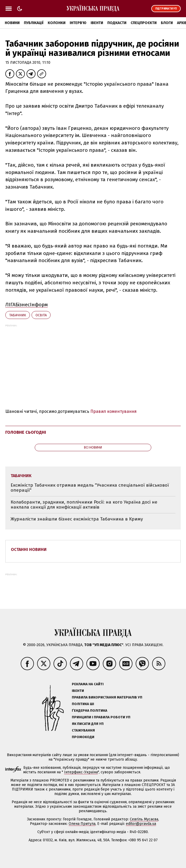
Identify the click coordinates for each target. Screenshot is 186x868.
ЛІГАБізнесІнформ (26, 305)
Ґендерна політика (90, 711)
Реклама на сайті (88, 684)
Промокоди (83, 737)
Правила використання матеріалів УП (107, 697)
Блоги (167, 23)
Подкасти (117, 23)
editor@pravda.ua (141, 824)
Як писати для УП (88, 724)
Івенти (97, 23)
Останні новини (29, 549)
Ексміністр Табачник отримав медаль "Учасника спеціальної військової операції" (90, 488)
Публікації (34, 23)
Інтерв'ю (78, 23)
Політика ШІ (83, 704)
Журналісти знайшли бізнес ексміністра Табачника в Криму (77, 519)
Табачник (18, 315)
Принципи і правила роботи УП (101, 717)
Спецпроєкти (144, 23)
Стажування (83, 730)
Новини (12, 23)
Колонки (57, 23)
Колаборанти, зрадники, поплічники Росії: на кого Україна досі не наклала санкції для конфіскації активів (84, 505)
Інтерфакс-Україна (81, 772)
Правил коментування (114, 411)
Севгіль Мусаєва (144, 819)
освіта (41, 315)
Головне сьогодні (26, 432)
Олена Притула (82, 824)
